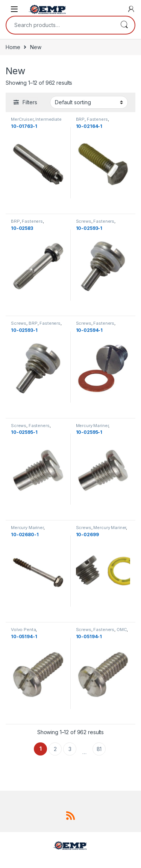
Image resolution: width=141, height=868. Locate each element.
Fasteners (97, 119)
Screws (84, 221)
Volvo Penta (23, 630)
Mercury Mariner (92, 426)
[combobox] (60, 25)
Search (124, 25)
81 (99, 749)
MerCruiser (22, 119)
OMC (122, 630)
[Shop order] (89, 102)
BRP (80, 119)
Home (13, 47)
